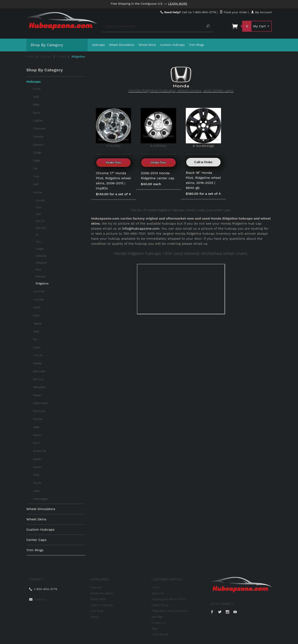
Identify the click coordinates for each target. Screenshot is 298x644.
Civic (39, 207)
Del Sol (40, 221)
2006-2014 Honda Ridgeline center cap (157, 176)
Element (41, 228)
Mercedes (39, 371)
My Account (261, 12)
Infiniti (37, 307)
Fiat (35, 168)
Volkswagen (41, 499)
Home (31, 56)
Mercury (38, 379)
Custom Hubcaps (172, 45)
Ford (36, 176)
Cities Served (160, 634)
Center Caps (36, 540)
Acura (37, 89)
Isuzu (36, 315)
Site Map (157, 617)
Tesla (36, 475)
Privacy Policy (160, 605)
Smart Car (40, 451)
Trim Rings (196, 45)
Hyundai (38, 299)
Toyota (37, 483)
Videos (94, 617)
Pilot (38, 270)
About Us (158, 593)
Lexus (37, 347)
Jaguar (37, 323)
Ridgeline (42, 283)
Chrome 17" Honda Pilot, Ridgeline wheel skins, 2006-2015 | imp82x (113, 181)
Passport (41, 263)
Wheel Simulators (122, 45)
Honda (62, 56)
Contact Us (159, 623)
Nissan (37, 395)
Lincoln (38, 355)
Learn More (178, 4)
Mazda (37, 363)
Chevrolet (39, 128)
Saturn (37, 435)
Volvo (37, 491)
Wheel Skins (147, 45)
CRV (38, 214)
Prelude (41, 276)
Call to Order (204, 162)
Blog (154, 628)
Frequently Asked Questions (170, 611)
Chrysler (38, 136)
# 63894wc (158, 128)
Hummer (39, 291)
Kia (35, 339)
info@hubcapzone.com (141, 228)
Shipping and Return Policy (169, 599)
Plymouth (39, 411)
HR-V (39, 242)
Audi (36, 97)
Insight (40, 249)
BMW (36, 105)
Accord (40, 200)
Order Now (114, 162)
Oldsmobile (41, 403)
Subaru (38, 459)
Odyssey (41, 256)
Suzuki (37, 467)
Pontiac (38, 419)
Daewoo (38, 144)
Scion (37, 443)
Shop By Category (47, 45)
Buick (37, 113)
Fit (37, 235)
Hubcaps (99, 45)
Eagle (37, 160)
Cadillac (38, 120)
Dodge (37, 152)
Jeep (36, 331)
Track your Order (234, 12)
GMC (36, 184)
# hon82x (113, 128)
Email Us (40, 599)
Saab (36, 427)
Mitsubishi (40, 387)
